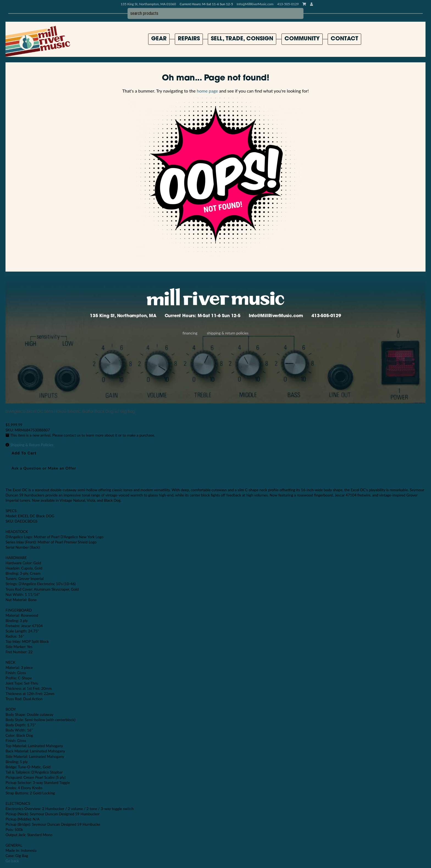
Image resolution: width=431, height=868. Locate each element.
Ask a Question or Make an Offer (44, 468)
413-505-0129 (326, 316)
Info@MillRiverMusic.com (255, 4)
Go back (12, 861)
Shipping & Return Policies (228, 333)
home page (207, 91)
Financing (190, 333)
